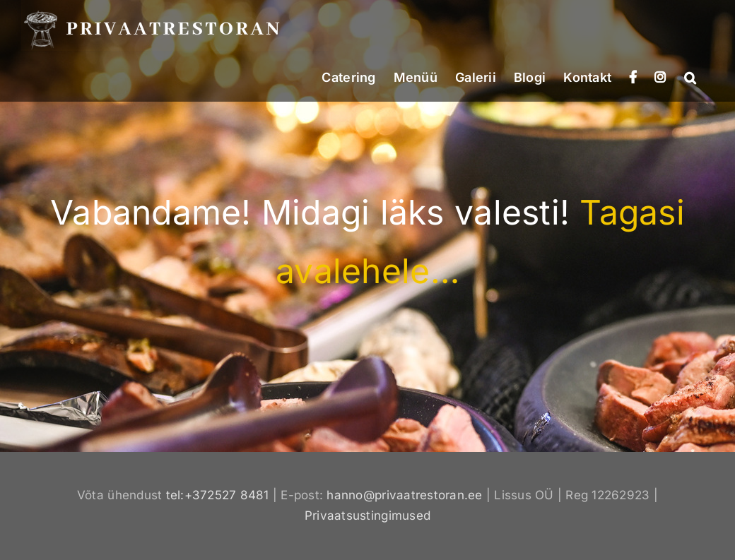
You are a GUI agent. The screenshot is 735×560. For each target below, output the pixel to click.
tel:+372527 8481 (218, 495)
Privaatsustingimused (367, 516)
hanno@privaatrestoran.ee (404, 495)
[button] (690, 76)
